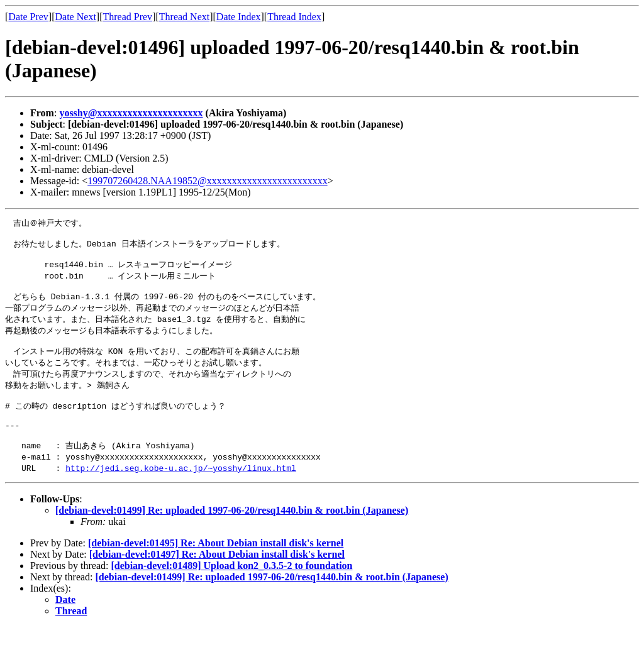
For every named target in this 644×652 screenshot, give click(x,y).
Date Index (239, 17)
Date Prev (28, 17)
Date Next (76, 17)
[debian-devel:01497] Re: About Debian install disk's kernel (217, 579)
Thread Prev (127, 17)
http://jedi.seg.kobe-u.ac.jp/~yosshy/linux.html (181, 493)
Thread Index (294, 17)
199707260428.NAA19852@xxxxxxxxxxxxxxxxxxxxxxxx (207, 181)
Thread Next (184, 17)
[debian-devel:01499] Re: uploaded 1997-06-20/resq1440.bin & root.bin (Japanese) (232, 535)
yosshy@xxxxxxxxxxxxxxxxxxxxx (131, 113)
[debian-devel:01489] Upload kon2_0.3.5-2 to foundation (231, 591)
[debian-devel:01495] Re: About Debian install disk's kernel (216, 568)
